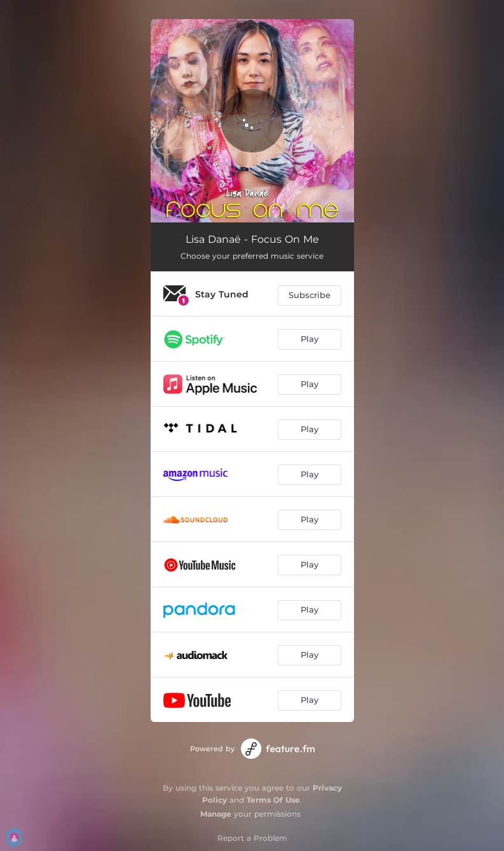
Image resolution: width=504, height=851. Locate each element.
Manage (216, 814)
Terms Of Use (273, 800)
